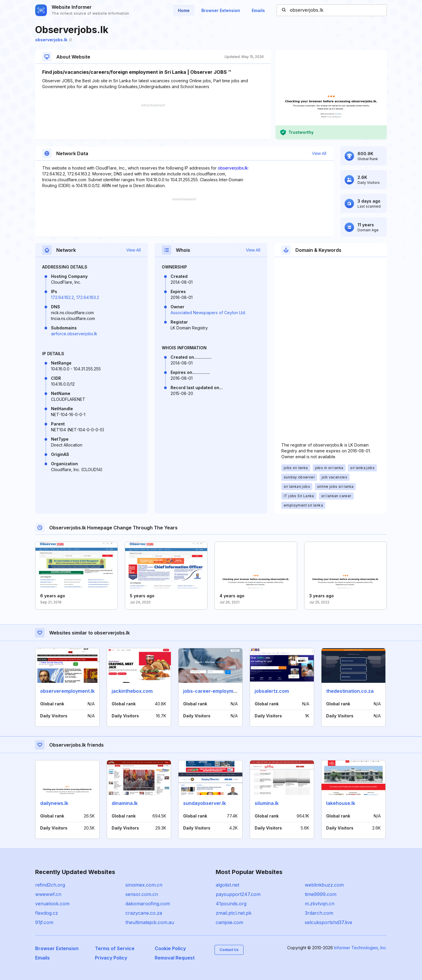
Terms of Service (115, 948)
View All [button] (319, 153)
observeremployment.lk (67, 691)
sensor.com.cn (142, 894)
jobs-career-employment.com (218, 691)
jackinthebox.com (132, 691)
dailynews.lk (54, 803)
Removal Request (175, 958)
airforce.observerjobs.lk (74, 334)
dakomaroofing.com (148, 904)
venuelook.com (52, 904)
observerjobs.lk (53, 40)
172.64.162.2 (62, 297)
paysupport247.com (238, 894)
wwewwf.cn (48, 894)
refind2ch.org (50, 885)
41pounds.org (231, 904)
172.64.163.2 (88, 297)
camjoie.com (229, 922)
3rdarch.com (319, 913)
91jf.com (44, 922)
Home (184, 10)
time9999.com (321, 894)
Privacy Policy (111, 958)
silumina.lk (267, 803)
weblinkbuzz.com (324, 885)
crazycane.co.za (144, 913)
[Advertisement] (153, 122)
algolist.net (227, 885)
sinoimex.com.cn (144, 885)
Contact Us (229, 950)
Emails (258, 10)
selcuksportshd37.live (329, 922)
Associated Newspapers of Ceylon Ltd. (208, 313)
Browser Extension (221, 10)
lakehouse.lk (341, 803)
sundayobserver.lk (205, 803)
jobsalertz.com (272, 691)
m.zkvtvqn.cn (320, 904)
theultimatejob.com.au (150, 922)
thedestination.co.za (350, 691)
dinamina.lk (125, 803)
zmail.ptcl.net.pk (234, 913)
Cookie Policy (170, 948)
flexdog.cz (47, 913)
